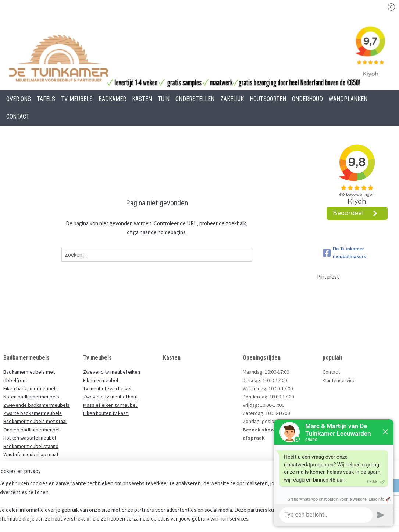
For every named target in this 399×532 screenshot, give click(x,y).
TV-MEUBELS (77, 99)
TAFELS (46, 99)
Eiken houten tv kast (106, 413)
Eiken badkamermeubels (31, 388)
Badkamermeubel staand (31, 446)
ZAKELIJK (232, 99)
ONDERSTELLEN (195, 99)
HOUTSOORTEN (268, 99)
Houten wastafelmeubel (30, 438)
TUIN (164, 99)
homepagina (172, 232)
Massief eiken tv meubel (111, 405)
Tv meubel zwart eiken (108, 388)
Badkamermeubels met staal (35, 421)
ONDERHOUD (307, 99)
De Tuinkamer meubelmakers (345, 253)
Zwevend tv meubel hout (111, 397)
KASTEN (142, 99)
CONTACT (18, 117)
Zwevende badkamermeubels (36, 405)
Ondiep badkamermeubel (31, 430)
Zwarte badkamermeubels (33, 413)
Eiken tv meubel (101, 380)
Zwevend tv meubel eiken (112, 372)
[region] (151, 501)
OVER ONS (19, 99)
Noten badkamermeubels (31, 397)
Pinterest (328, 277)
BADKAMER (112, 99)
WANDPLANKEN (348, 99)
